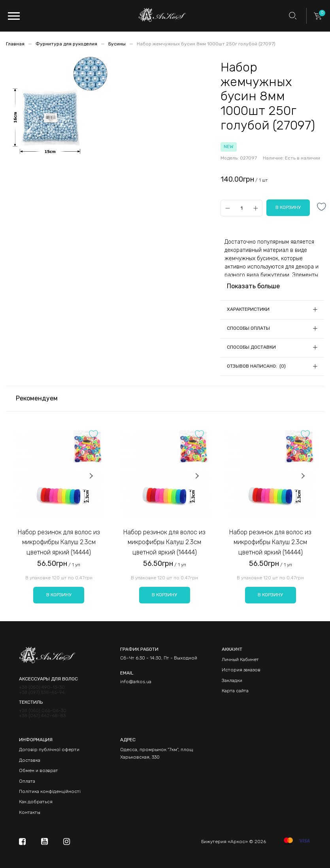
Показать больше (253, 286)
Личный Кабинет (240, 659)
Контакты (30, 812)
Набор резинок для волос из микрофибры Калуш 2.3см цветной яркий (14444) (59, 542)
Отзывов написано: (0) (256, 366)
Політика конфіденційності (50, 791)
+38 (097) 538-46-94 (42, 692)
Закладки (232, 680)
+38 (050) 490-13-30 (42, 687)
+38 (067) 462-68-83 (42, 716)
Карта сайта (235, 691)
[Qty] (242, 208)
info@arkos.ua (136, 682)
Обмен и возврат (39, 770)
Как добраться (36, 802)
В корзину (59, 595)
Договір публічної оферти (49, 750)
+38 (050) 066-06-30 (43, 711)
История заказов (241, 670)
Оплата (27, 781)
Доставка (30, 760)
